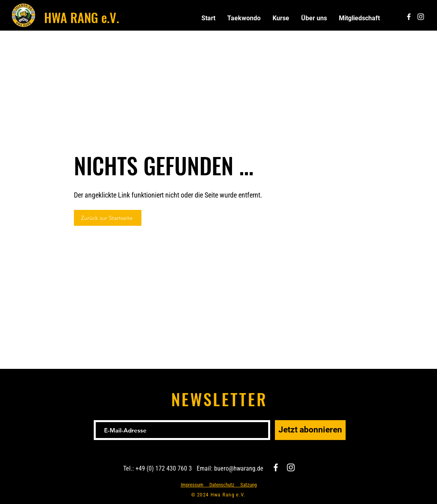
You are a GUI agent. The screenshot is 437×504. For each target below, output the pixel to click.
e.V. (109, 17)
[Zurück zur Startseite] (108, 218)
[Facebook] (276, 467)
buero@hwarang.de (239, 468)
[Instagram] (291, 467)
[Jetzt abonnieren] (310, 430)
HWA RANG (71, 17)
